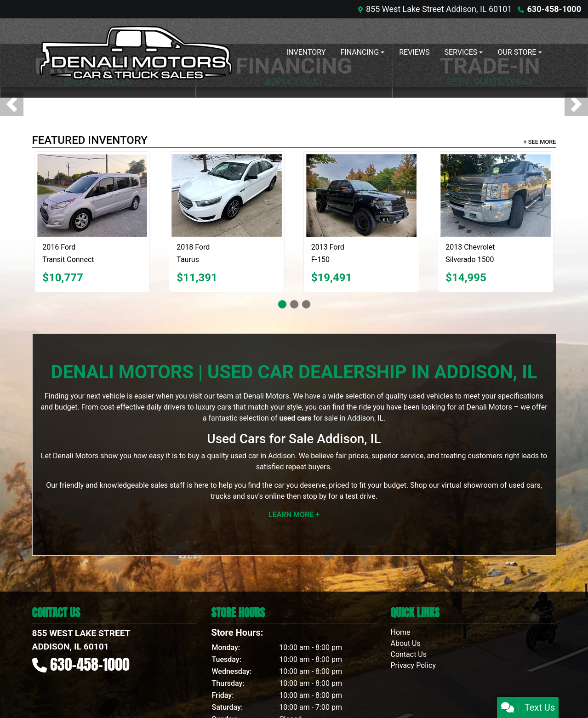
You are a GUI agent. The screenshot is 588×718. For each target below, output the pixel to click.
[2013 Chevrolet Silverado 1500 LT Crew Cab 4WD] (496, 195)
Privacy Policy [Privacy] (413, 665)
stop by (314, 496)
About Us (405, 643)
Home (400, 632)
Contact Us (408, 654)
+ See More (540, 142)
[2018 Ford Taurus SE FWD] (227, 195)
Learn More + (294, 515)
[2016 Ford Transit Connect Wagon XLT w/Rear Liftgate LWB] (92, 195)
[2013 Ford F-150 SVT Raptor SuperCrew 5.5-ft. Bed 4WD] (361, 195)
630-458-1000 (554, 9)
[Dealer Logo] (136, 53)
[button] (12, 104)
